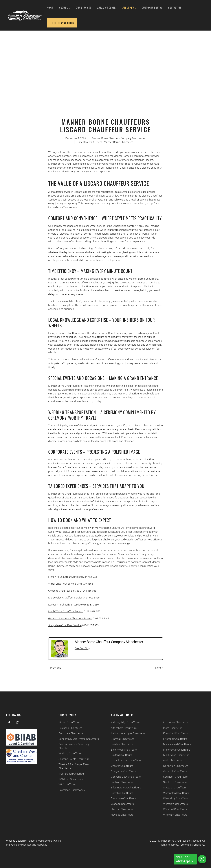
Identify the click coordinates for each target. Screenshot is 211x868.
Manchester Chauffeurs (175, 750)
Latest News (129, 8)
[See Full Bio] (90, 648)
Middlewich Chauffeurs (175, 755)
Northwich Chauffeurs (174, 766)
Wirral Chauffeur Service (62, 584)
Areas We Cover (106, 8)
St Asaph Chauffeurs (173, 788)
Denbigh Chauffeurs (121, 782)
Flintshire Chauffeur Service (64, 577)
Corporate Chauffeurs (69, 733)
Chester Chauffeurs (120, 766)
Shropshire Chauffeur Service (65, 625)
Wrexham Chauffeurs (174, 815)
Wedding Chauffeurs (69, 753)
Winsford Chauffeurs (173, 809)
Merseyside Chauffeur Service (65, 598)
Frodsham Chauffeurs (122, 798)
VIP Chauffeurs (66, 784)
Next (159, 668)
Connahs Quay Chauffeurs (124, 777)
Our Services (84, 8)
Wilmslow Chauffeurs (174, 804)
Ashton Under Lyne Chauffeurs (127, 733)
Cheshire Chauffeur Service (64, 591)
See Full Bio (82, 648)
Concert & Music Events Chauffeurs (77, 739)
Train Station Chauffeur (70, 774)
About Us (64, 8)
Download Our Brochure (71, 790)
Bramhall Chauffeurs (121, 739)
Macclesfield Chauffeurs (176, 744)
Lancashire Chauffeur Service (65, 605)
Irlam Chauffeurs (171, 728)
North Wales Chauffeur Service (66, 611)
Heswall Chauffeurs (121, 809)
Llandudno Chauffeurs (174, 722)
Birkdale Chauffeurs (121, 744)
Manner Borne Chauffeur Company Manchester (119, 138)
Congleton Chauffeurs (122, 771)
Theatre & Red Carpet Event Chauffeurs (72, 766)
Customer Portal (152, 8)
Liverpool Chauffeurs (174, 739)
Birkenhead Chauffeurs (122, 750)
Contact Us (175, 8)
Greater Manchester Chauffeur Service (70, 618)
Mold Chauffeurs (171, 760)
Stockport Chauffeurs (174, 782)
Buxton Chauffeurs (120, 755)
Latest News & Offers (90, 142)
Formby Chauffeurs (120, 793)
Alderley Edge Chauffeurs (124, 722)
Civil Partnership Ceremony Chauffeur (72, 746)
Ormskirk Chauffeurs (173, 771)
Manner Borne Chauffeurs (119, 142)
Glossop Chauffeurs (121, 804)
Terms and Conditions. (191, 845)
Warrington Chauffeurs (175, 793)
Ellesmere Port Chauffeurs (124, 788)
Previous (55, 668)
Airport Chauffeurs (68, 722)
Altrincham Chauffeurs (122, 728)
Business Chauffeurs (69, 728)
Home (50, 8)
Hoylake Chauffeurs (121, 815)
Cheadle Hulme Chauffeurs (125, 760)
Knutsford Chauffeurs (174, 733)
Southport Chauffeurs (174, 777)
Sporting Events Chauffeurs (72, 759)
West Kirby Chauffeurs (174, 798)
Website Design (14, 841)
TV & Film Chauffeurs (69, 779)
